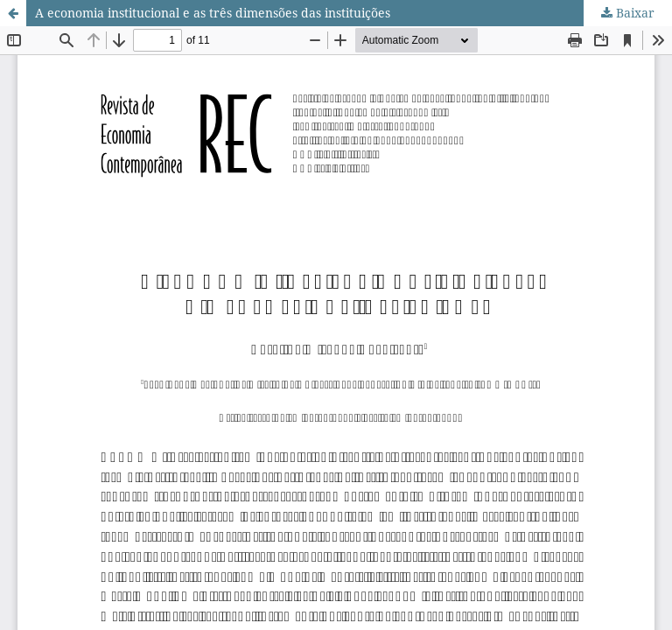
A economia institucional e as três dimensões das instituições (213, 13)
